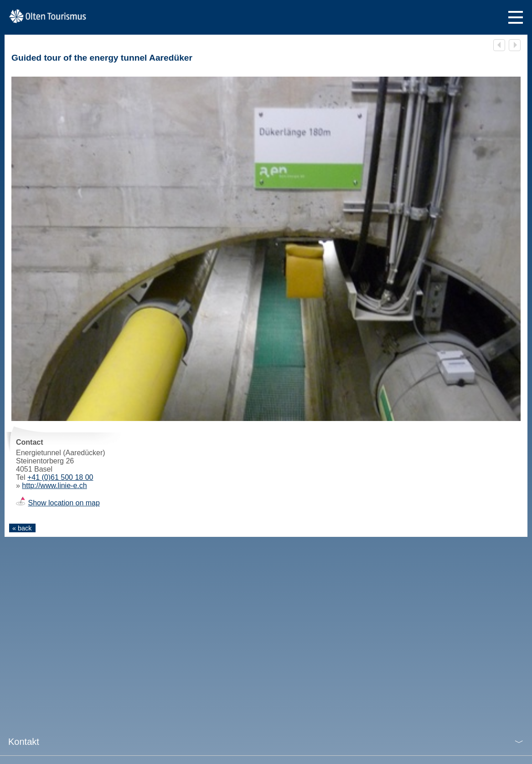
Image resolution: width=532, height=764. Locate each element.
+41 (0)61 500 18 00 (60, 477)
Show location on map (64, 503)
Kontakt (24, 742)
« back (22, 528)
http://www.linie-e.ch (54, 486)
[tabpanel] (266, 416)
